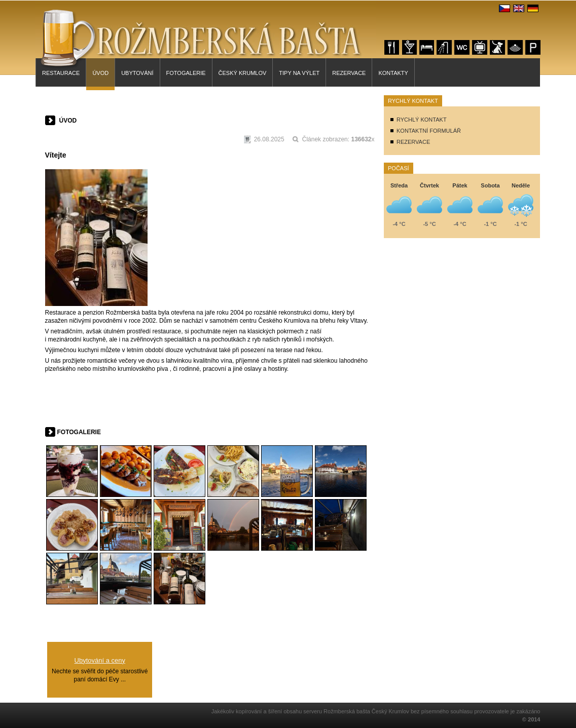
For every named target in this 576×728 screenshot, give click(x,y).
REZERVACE (413, 142)
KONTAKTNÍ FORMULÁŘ (429, 131)
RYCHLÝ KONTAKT (422, 120)
